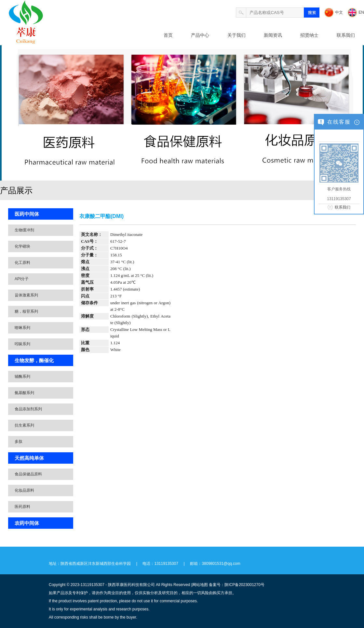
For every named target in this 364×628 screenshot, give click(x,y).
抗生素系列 (24, 425)
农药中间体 (27, 523)
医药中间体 (27, 214)
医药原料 (22, 507)
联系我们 (346, 35)
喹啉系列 (22, 328)
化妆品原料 (24, 490)
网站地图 (200, 585)
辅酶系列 (22, 376)
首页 (168, 35)
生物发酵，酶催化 (34, 360)
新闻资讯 (273, 35)
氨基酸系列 (24, 393)
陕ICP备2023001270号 (244, 585)
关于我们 (236, 35)
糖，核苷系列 (26, 311)
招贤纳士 (309, 35)
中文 (339, 12)
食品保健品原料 (28, 474)
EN (361, 12)
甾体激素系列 (26, 295)
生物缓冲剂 (24, 230)
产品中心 (200, 35)
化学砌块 (22, 246)
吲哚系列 (22, 344)
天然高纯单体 (29, 458)
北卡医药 (49, 68)
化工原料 (22, 263)
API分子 (22, 279)
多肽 (19, 442)
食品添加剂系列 (28, 409)
